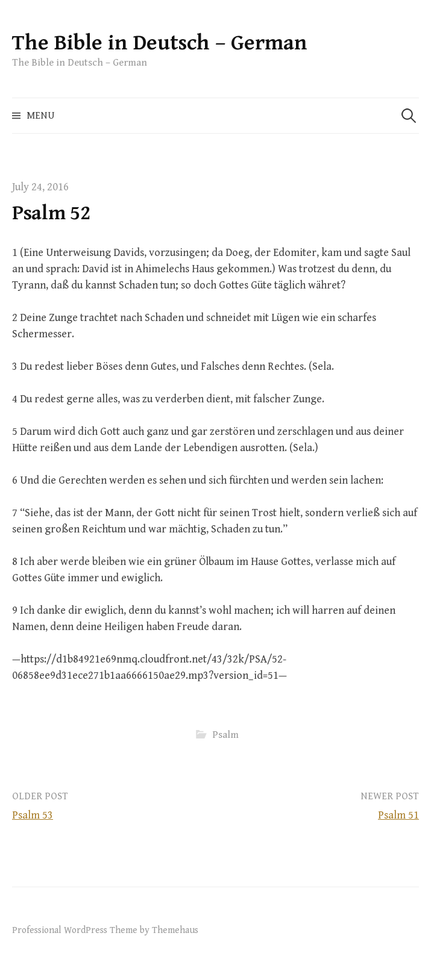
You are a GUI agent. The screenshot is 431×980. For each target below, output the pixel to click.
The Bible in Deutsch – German (160, 43)
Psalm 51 (398, 815)
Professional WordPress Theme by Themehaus (105, 930)
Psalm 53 (33, 815)
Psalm (225, 735)
